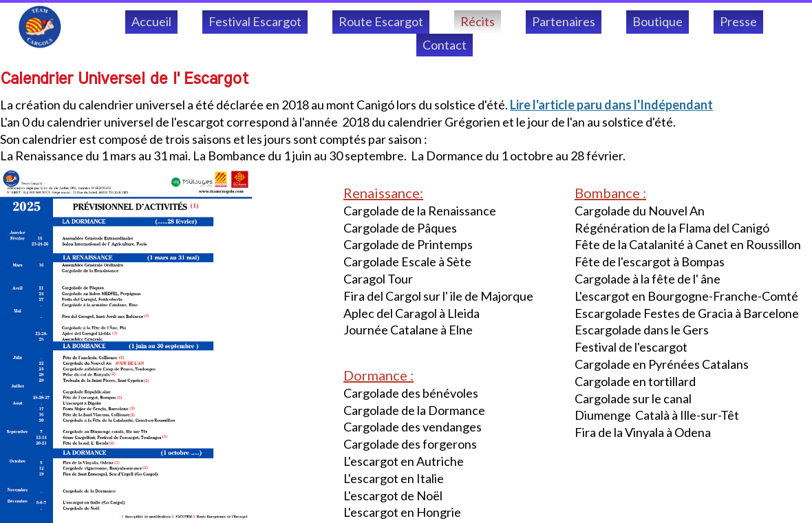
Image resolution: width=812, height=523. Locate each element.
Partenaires (564, 21)
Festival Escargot (255, 21)
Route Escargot (381, 21)
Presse (738, 21)
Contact (445, 45)
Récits (478, 21)
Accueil (151, 21)
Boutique (658, 21)
